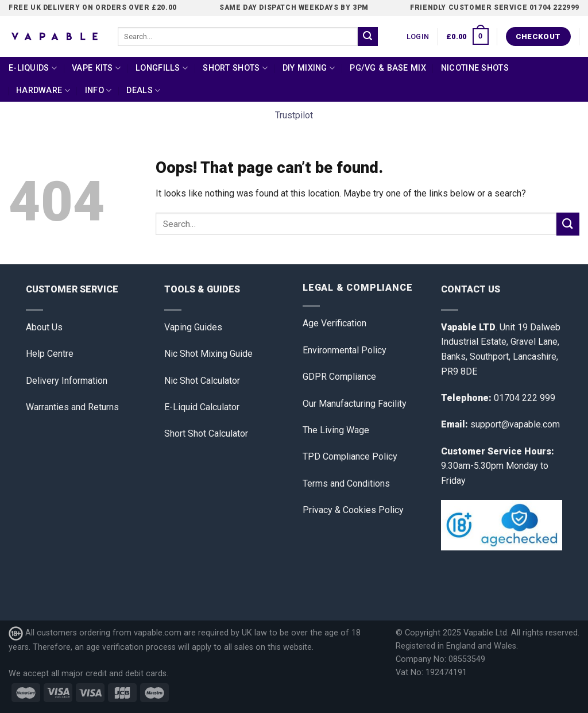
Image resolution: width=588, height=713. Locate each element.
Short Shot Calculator (206, 433)
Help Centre (50, 354)
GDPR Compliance (339, 377)
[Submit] (367, 37)
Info (98, 90)
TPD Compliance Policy (350, 456)
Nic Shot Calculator (202, 381)
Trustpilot (294, 115)
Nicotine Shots (475, 68)
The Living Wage (336, 430)
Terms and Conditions (346, 483)
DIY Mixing (309, 68)
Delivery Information (67, 381)
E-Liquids (33, 68)
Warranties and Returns (72, 407)
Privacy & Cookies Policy (353, 510)
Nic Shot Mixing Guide (208, 354)
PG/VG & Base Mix (388, 68)
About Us (44, 327)
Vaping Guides (193, 327)
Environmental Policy (345, 350)
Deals (143, 90)
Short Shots (235, 68)
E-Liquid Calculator (202, 407)
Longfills (162, 68)
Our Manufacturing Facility (355, 404)
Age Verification (334, 323)
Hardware (43, 90)
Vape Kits (96, 68)
